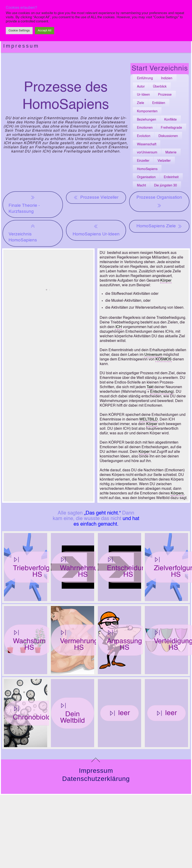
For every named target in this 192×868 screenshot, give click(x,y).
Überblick (160, 87)
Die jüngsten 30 (166, 186)
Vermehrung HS (79, 640)
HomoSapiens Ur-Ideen (96, 230)
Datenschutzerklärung (96, 779)
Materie (171, 152)
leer (119, 713)
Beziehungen (147, 120)
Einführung (145, 78)
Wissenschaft (147, 144)
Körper (166, 281)
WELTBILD (149, 420)
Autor (141, 87)
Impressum (21, 46)
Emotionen (145, 128)
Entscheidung (161, 392)
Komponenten (147, 111)
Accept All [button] (45, 31)
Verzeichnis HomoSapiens (23, 233)
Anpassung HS (124, 640)
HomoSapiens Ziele (159, 226)
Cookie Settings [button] (19, 31)
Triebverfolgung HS (37, 567)
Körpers (177, 493)
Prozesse (165, 95)
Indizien (167, 78)
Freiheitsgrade (171, 128)
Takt (150, 387)
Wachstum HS (29, 640)
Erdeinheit (171, 177)
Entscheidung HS (128, 567)
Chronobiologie (37, 713)
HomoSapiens (147, 169)
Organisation (146, 177)
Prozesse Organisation (159, 202)
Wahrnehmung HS (83, 567)
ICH (119, 327)
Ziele (141, 103)
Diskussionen (168, 136)
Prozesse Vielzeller (96, 198)
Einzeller (143, 161)
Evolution (144, 136)
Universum (153, 355)
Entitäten (159, 103)
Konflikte (170, 120)
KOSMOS (164, 359)
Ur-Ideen (143, 95)
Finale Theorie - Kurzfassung (24, 204)
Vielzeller (164, 161)
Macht (141, 186)
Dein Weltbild (73, 713)
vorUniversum (147, 152)
